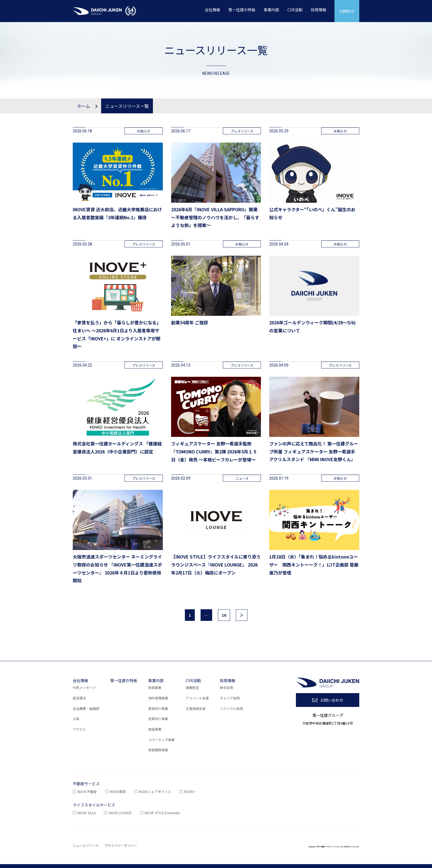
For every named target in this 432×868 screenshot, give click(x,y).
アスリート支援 (197, 698)
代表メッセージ (84, 687)
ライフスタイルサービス (94, 805)
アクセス (79, 729)
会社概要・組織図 (86, 708)
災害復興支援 (196, 708)
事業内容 (156, 680)
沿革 (76, 719)
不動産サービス (86, 784)
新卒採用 (226, 687)
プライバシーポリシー (121, 845)
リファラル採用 (231, 708)
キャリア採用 (230, 698)
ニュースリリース (86, 845)
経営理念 (79, 698)
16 (224, 615)
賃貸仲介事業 (158, 708)
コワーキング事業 (161, 740)
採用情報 (228, 680)
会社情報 (80, 680)
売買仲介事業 (158, 719)
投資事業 (155, 687)
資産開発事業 (158, 750)
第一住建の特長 (124, 680)
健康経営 (192, 687)
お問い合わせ (332, 700)
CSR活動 (193, 680)
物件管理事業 (158, 698)
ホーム (83, 106)
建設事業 (155, 729)
